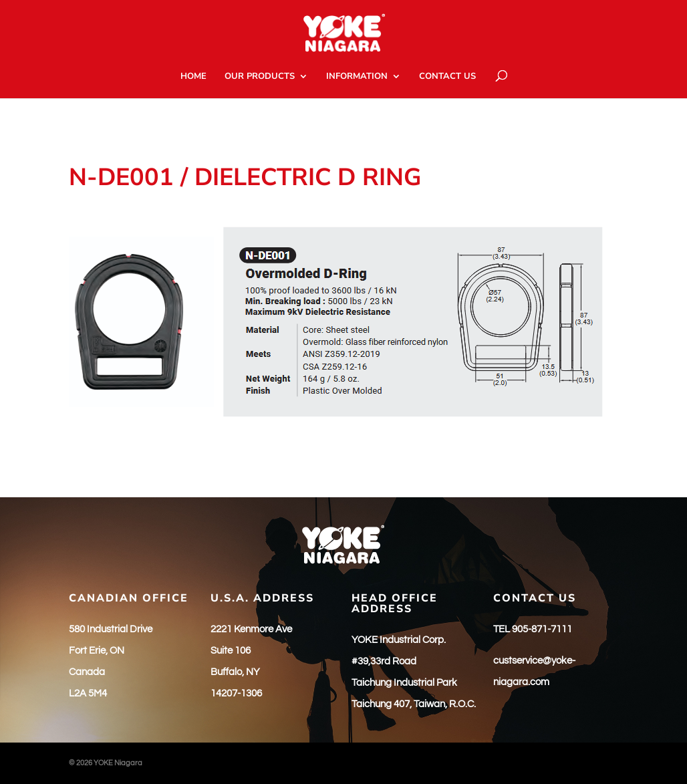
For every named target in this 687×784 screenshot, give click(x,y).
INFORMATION (357, 77)
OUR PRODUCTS (260, 77)
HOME (193, 77)
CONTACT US (447, 77)
